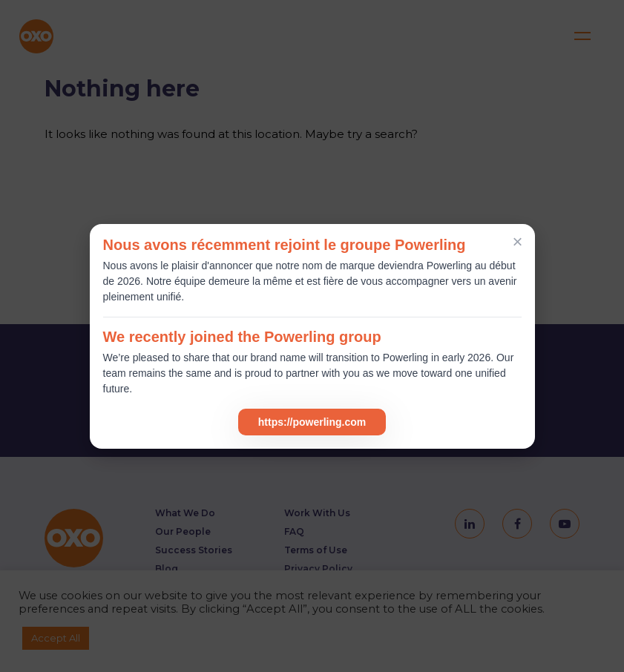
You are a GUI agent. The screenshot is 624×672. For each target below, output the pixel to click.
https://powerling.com (312, 422)
